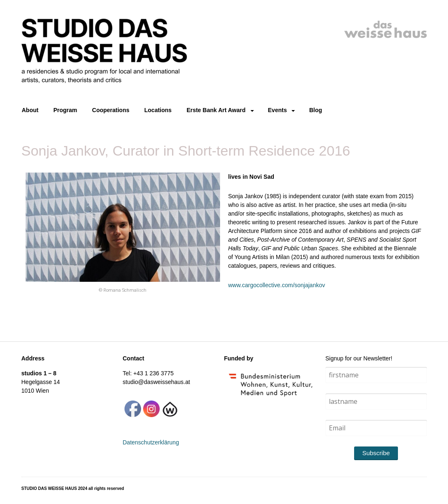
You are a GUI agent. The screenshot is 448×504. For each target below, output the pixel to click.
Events (278, 110)
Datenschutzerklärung (151, 442)
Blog (315, 110)
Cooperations (111, 110)
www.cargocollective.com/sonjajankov (277, 285)
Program (65, 110)
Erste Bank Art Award (216, 110)
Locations (158, 110)
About (30, 110)
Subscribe (376, 453)
